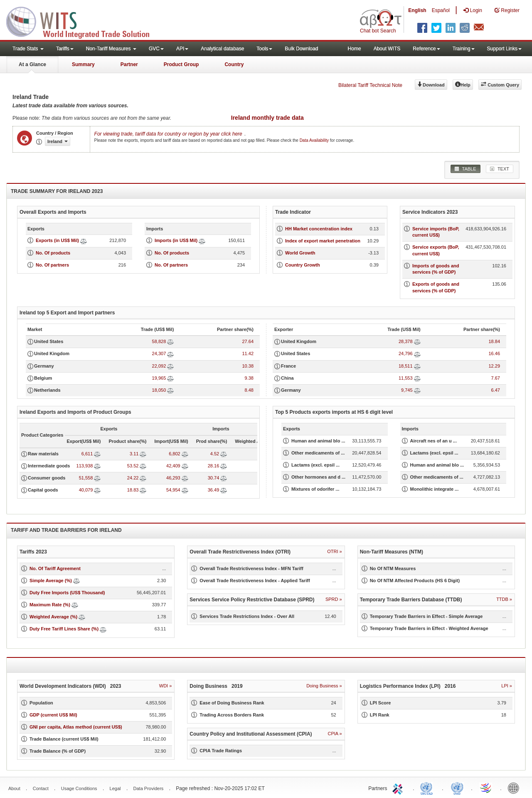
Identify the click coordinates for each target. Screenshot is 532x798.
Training (464, 49)
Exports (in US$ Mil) (57, 240)
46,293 (173, 478)
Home (355, 49)
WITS (83, 21)
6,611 (87, 454)
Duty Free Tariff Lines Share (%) (64, 629)
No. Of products (53, 253)
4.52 (215, 454)
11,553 (406, 378)
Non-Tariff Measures (111, 49)
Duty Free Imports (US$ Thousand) (67, 593)
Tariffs (65, 49)
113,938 (85, 466)
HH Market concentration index (319, 229)
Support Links (504, 49)
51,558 (86, 478)
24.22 (133, 478)
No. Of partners (52, 265)
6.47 (496, 390)
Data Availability (315, 140)
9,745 (407, 390)
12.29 (494, 366)
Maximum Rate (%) (50, 605)
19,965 (159, 378)
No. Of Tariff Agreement (55, 568)
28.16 (214, 466)
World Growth (300, 253)
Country (234, 64)
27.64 (248, 341)
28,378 (406, 341)
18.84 (494, 341)
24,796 (406, 353)
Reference (426, 49)
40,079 (86, 490)
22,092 (159, 366)
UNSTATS (457, 788)
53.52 (133, 466)
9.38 (249, 378)
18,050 (159, 390)
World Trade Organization (486, 788)
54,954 (173, 490)
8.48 (249, 390)
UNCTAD (428, 788)
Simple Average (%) (51, 581)
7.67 (496, 378)
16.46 (494, 353)
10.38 (248, 366)
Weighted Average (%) (53, 617)
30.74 (214, 478)
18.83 (133, 490)
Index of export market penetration (323, 241)
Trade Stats (28, 49)
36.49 (214, 490)
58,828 (159, 341)
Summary (83, 64)
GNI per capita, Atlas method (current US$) (76, 727)
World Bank (515, 788)
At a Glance (32, 64)
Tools (264, 49)
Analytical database (222, 49)
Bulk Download (301, 49)
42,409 (173, 466)
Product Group (181, 64)
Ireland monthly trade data (267, 118)
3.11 (134, 454)
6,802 (175, 454)
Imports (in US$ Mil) (176, 240)
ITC (399, 788)
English (417, 10)
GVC (156, 49)
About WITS (387, 49)
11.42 (248, 353)
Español (441, 10)
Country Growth (303, 265)
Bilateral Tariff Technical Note (370, 85)
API (182, 49)
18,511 (406, 366)
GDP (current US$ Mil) (53, 715)
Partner (129, 64)
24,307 (159, 353)
